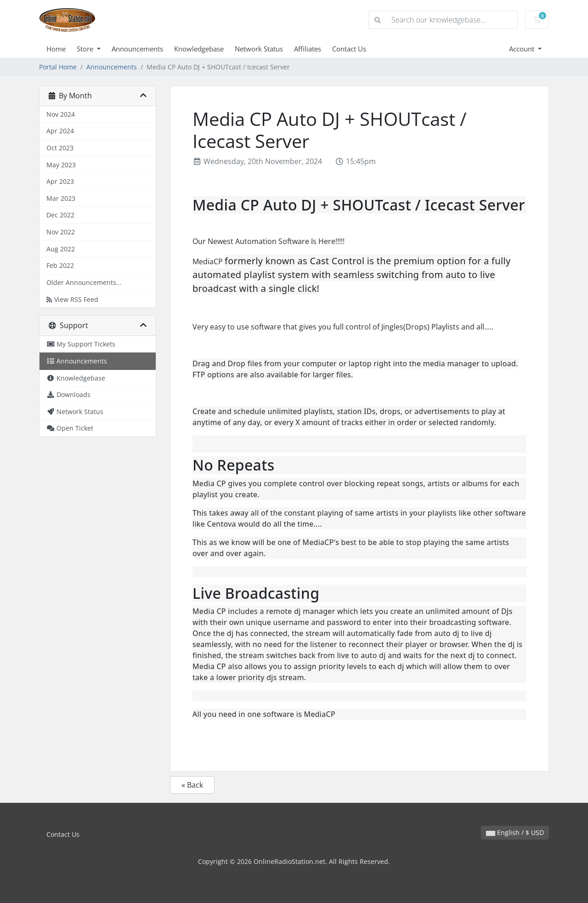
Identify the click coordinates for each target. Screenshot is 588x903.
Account (523, 49)
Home (56, 49)
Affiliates (308, 49)
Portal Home (58, 67)
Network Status (259, 49)
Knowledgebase (199, 49)
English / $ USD (515, 832)
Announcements (137, 49)
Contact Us (349, 49)
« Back (192, 785)
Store (86, 49)
